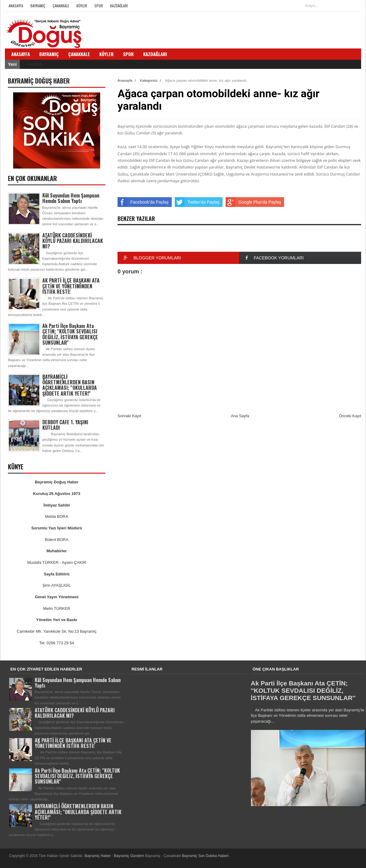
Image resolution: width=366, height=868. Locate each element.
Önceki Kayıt (350, 416)
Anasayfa (16, 6)
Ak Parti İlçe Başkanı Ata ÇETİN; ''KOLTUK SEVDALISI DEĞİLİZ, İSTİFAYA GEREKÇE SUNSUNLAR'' (70, 334)
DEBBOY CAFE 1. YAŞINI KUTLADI (65, 425)
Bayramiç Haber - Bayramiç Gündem (115, 856)
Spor (99, 6)
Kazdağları (119, 6)
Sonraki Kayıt (129, 416)
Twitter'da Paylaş (197, 202)
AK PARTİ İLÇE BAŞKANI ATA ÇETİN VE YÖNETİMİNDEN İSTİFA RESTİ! (71, 286)
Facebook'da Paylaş (143, 202)
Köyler (82, 6)
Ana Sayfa (240, 416)
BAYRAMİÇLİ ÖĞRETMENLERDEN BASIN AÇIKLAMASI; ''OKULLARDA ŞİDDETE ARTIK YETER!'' (70, 385)
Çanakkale (61, 6)
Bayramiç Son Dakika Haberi (205, 856)
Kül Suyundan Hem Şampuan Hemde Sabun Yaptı (71, 198)
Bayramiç (38, 6)
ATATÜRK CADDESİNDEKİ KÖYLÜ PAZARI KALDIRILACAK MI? (73, 241)
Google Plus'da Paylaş (253, 202)
